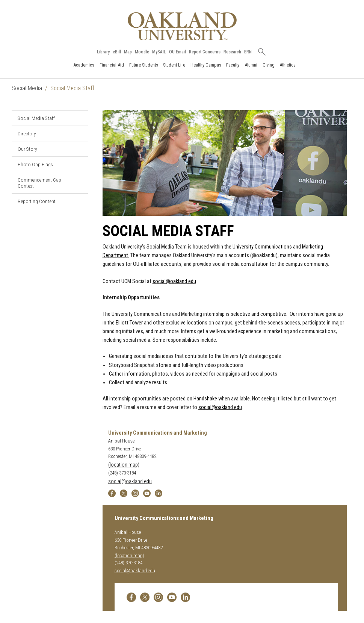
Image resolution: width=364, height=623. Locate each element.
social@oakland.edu (174, 281)
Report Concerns (205, 52)
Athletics (288, 65)
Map (128, 52)
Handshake (206, 399)
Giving (269, 65)
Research (232, 52)
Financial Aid (112, 65)
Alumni (251, 65)
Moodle (142, 52)
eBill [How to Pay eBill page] (117, 52)
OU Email (177, 52)
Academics (84, 65)
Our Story (27, 149)
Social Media (27, 88)
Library (103, 52)
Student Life (174, 65)
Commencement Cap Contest (39, 183)
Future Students (144, 65)
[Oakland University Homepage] (182, 26)
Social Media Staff (36, 118)
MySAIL (159, 52)
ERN (248, 52)
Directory (27, 133)
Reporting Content (37, 201)
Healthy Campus (206, 65)
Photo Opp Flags (35, 164)
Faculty (233, 65)
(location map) (124, 465)
